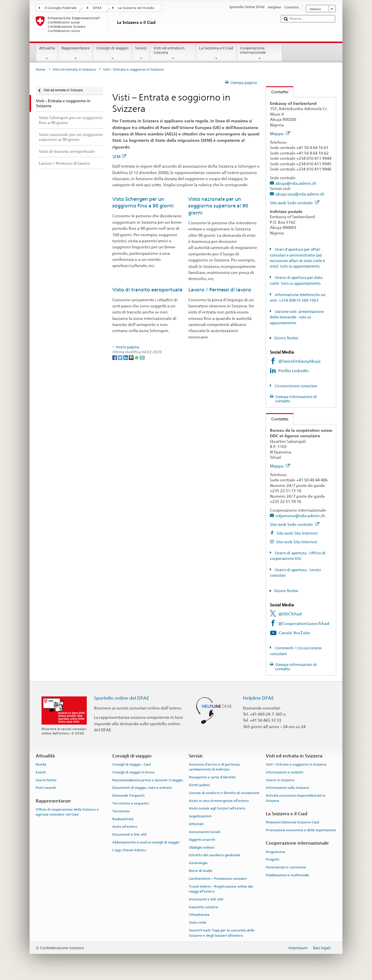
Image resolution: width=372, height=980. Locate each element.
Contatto (277, 92)
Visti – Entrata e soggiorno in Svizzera (296, 764)
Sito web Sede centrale (295, 203)
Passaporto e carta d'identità (212, 777)
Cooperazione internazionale (260, 53)
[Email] (142, 358)
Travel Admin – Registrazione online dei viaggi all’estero (221, 889)
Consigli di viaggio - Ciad (131, 764)
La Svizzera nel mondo (136, 8)
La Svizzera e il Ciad (216, 53)
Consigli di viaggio (112, 53)
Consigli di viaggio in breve (133, 772)
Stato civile (198, 922)
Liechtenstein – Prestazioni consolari (218, 879)
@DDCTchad (290, 614)
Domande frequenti (128, 796)
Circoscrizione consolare (296, 386)
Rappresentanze (75, 53)
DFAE (97, 8)
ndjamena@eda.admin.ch (300, 516)
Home (41, 69)
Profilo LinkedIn (294, 371)
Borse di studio (201, 871)
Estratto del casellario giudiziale (215, 855)
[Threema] (132, 358)
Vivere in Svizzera (280, 780)
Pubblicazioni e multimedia (287, 875)
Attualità (47, 53)
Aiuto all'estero (125, 827)
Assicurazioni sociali (205, 832)
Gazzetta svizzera (203, 907)
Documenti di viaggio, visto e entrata (142, 788)
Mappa (280, 134)
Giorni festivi (286, 338)
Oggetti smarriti (202, 840)
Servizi (141, 53)
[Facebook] (115, 358)
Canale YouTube (295, 633)
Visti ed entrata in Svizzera (173, 53)
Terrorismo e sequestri (131, 803)
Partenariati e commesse (286, 867)
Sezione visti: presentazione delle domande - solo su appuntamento (297, 317)
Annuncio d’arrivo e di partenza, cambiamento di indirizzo (215, 767)
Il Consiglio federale (61, 8)
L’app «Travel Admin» (129, 850)
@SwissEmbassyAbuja (299, 361)
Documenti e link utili (129, 834)
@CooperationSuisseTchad (304, 623)
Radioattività (123, 819)
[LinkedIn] (126, 358)
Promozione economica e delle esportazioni (301, 830)
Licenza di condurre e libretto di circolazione (224, 793)
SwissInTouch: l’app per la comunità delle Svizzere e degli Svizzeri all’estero (222, 933)
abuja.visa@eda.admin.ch (300, 194)
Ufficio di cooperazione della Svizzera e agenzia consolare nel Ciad (67, 812)
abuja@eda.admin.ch (296, 183)
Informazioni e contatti (285, 772)
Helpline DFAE (258, 698)
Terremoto (121, 811)
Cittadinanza (199, 915)
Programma (276, 852)
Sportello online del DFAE (122, 698)
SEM (119, 156)
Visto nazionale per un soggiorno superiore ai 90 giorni (218, 206)
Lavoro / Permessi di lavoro (220, 290)
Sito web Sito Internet (297, 533)
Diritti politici (199, 785)
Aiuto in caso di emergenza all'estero (219, 800)
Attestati (196, 824)
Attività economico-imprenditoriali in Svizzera (296, 798)
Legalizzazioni (200, 816)
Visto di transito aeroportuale (147, 290)
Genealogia (198, 863)
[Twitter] (121, 358)
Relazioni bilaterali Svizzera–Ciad (292, 822)
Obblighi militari (202, 847)
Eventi (41, 772)
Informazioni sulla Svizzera (287, 788)
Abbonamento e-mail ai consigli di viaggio (146, 842)
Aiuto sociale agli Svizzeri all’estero (217, 808)
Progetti (272, 859)
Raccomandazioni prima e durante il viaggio (148, 780)
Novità (41, 764)
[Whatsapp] (137, 358)
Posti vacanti (46, 788)
